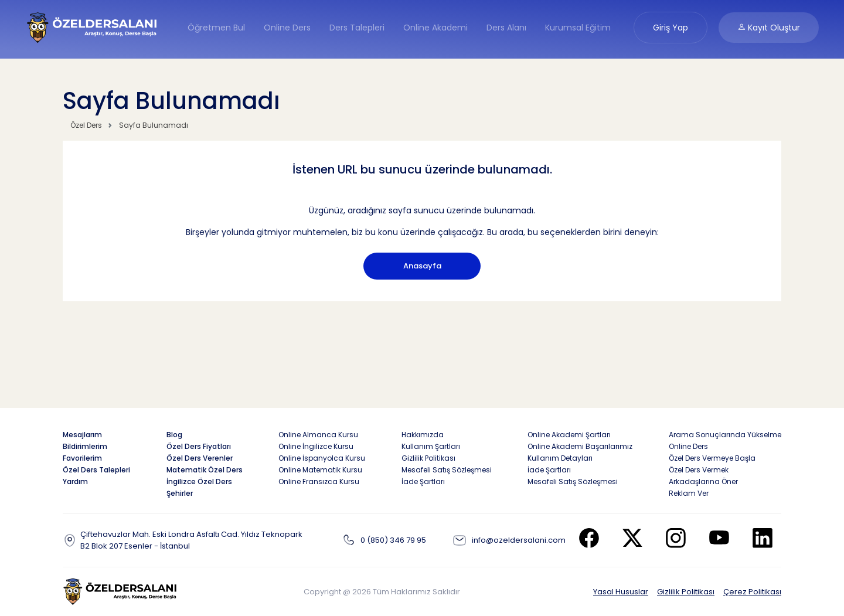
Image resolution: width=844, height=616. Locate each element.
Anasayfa (422, 266)
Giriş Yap (671, 28)
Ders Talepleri (357, 28)
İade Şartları (423, 481)
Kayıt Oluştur (769, 28)
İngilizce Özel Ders (199, 481)
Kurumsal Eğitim (578, 28)
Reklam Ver (689, 493)
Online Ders (287, 28)
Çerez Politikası (752, 592)
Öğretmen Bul (216, 28)
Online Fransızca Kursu (319, 481)
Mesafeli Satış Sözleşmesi (447, 470)
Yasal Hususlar (621, 592)
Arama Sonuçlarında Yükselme (725, 435)
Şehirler (180, 493)
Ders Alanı (506, 28)
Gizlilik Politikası (686, 592)
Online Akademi (435, 28)
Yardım (75, 481)
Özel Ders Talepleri (96, 470)
